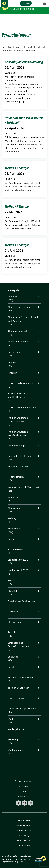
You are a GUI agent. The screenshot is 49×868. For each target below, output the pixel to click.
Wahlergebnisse (16, 725)
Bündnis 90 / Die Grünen (23, 9)
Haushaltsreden (16, 473)
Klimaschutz (14, 493)
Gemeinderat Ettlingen (19, 452)
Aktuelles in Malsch (18, 327)
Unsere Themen (16, 694)
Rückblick (13, 628)
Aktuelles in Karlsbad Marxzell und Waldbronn (23, 315)
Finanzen (12, 369)
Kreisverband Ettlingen (25, 6)
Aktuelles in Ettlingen (19, 303)
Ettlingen (12, 358)
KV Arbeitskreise (16, 545)
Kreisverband (14, 525)
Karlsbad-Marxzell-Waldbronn (23, 483)
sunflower (22, 855)
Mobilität (12, 587)
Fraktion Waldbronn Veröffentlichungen (18, 429)
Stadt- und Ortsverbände (20, 673)
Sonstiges (13, 653)
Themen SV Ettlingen (18, 684)
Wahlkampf (14, 736)
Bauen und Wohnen (18, 338)
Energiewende (15, 348)
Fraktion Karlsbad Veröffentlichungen (18, 391)
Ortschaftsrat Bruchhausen (21, 597)
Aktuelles (13, 293)
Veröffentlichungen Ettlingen (22, 704)
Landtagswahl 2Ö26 (18, 566)
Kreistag (12, 514)
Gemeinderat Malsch (18, 462)
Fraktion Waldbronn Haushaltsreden (18, 415)
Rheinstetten (14, 618)
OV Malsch (13, 608)
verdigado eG (18, 858)
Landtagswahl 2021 (18, 556)
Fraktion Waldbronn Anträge (22, 403)
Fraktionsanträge (16, 442)
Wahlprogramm (16, 746)
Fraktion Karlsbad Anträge (21, 379)
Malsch (11, 576)
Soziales (12, 663)
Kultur (11, 535)
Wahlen (12, 715)
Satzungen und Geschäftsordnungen (18, 640)
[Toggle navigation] (44, 19)
